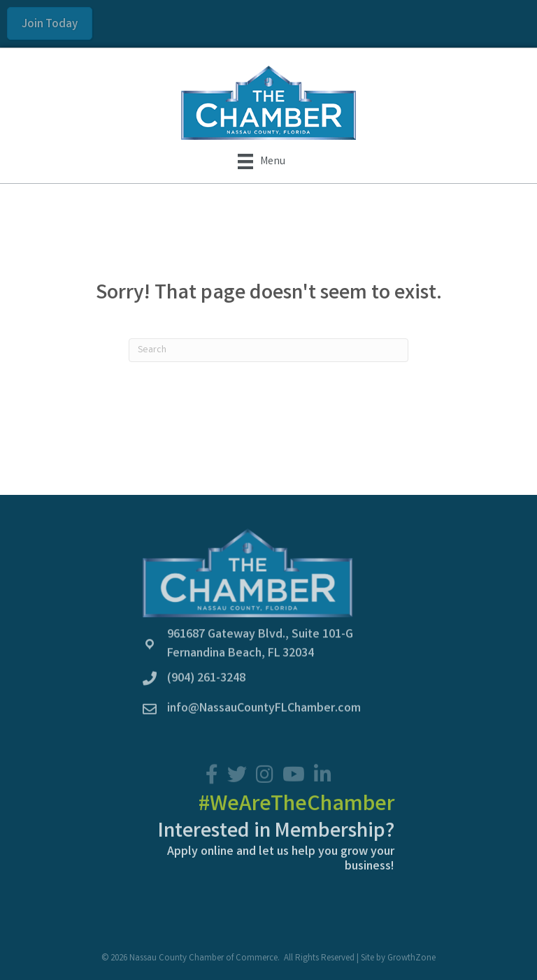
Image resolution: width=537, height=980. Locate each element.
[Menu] (262, 161)
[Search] (268, 350)
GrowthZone (411, 959)
